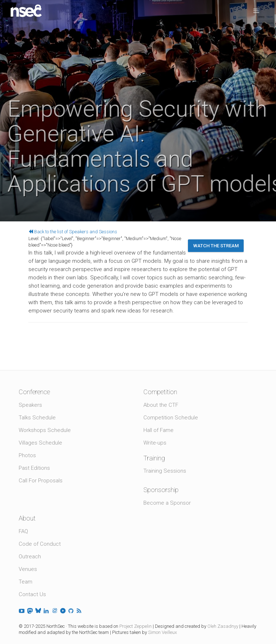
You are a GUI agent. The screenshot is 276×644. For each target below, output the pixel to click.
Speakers (30, 405)
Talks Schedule (37, 418)
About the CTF (161, 405)
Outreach (30, 557)
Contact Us (32, 594)
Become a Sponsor (167, 503)
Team (26, 582)
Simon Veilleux (162, 632)
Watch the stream (216, 246)
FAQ (23, 531)
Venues (28, 569)
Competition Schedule (171, 418)
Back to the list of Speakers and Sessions (73, 232)
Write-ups (155, 443)
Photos (27, 455)
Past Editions (34, 468)
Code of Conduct (40, 544)
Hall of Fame (158, 430)
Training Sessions (165, 471)
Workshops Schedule (45, 430)
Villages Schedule (40, 443)
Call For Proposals (41, 481)
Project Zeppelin (135, 626)
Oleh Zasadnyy (223, 626)
